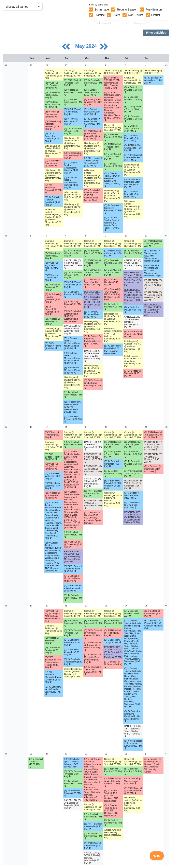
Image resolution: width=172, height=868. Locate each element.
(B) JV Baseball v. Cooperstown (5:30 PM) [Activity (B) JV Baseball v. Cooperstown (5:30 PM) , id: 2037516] (73, 662)
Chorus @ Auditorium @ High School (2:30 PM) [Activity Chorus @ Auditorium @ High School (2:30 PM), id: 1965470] (53, 245)
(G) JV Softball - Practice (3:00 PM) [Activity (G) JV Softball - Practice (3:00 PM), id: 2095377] (133, 454)
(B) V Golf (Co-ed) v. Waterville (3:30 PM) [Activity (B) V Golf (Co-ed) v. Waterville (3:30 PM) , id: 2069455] (73, 285)
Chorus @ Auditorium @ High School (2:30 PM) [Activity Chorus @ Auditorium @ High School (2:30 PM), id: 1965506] (73, 435)
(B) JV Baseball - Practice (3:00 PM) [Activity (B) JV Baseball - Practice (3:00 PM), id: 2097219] (133, 464)
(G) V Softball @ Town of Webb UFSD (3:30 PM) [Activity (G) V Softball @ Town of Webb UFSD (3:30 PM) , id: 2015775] (92, 283)
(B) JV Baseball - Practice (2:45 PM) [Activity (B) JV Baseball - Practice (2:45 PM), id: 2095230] (73, 444)
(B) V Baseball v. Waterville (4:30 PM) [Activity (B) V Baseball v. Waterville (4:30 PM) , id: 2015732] (53, 486)
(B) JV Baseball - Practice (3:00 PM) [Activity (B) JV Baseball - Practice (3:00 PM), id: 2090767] (133, 119)
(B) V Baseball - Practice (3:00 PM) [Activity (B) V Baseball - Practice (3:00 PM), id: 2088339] (73, 92)
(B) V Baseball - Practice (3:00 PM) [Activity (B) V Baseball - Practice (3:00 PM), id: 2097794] (73, 623)
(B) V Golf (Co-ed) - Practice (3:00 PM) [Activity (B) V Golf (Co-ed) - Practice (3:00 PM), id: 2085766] (133, 109)
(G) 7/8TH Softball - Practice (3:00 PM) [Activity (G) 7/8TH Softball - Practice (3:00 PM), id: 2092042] (73, 253)
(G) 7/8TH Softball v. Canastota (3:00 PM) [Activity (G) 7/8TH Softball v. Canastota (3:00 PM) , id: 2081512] (113, 253)
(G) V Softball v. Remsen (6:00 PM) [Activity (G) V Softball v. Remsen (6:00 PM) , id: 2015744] (73, 419)
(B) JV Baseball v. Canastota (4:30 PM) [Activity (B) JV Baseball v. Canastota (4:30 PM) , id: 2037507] (113, 464)
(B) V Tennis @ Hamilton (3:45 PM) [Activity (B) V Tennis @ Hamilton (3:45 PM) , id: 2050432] (111, 282)
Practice (100, 15)
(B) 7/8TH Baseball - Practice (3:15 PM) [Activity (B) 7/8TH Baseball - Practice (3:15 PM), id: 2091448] (73, 275)
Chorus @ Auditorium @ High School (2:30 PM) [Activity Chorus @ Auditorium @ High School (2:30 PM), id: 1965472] (53, 630)
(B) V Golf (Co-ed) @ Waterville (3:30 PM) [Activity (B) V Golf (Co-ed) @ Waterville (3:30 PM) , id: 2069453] (93, 102)
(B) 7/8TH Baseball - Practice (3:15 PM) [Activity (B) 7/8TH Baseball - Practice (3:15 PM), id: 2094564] (133, 473)
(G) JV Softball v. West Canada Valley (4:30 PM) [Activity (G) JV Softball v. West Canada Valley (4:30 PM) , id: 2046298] (92, 122)
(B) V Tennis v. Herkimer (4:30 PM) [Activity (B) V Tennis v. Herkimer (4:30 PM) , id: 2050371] (71, 121)
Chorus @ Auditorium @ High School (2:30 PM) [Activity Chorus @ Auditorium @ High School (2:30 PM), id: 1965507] (73, 613)
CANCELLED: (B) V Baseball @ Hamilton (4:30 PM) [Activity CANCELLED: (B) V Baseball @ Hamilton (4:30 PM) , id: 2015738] (93, 482)
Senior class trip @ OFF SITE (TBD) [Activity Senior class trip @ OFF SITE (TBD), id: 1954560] (133, 72)
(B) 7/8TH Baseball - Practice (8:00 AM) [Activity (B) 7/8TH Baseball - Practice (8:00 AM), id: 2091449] (153, 243)
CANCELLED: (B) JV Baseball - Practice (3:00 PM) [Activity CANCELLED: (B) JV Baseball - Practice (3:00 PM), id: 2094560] (93, 446)
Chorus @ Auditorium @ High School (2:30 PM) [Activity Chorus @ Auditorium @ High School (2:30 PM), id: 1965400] (113, 435)
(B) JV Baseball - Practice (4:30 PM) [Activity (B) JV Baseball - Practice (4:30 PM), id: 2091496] (53, 321)
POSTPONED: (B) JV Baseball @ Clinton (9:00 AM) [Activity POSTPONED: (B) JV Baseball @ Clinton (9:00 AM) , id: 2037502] (153, 284)
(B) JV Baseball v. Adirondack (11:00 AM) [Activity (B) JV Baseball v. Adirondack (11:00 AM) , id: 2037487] (153, 80)
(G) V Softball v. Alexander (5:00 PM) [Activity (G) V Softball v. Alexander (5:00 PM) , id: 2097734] (72, 652)
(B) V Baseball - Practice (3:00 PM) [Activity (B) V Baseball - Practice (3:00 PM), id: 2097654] (93, 623)
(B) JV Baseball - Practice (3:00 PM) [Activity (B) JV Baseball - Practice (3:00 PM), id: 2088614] (93, 83)
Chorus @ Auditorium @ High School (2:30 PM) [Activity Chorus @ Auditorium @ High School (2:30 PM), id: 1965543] (93, 807)
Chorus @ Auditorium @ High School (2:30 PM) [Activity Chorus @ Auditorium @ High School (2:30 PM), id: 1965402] (113, 761)
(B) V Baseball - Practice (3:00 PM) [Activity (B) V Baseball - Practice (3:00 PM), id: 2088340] (53, 256)
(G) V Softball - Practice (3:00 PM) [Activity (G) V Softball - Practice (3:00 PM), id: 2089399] (113, 166)
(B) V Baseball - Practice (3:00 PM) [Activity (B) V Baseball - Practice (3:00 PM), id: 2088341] (113, 137)
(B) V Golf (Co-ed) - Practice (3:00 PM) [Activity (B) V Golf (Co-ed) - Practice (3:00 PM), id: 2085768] (113, 272)
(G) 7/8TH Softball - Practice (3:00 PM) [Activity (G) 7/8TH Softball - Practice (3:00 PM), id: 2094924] (133, 445)
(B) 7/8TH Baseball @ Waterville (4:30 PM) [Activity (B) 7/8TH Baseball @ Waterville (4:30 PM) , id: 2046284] (133, 334)
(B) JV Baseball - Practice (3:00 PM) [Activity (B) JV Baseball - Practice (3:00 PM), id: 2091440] (133, 253)
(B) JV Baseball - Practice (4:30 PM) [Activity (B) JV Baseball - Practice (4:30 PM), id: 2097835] (53, 650)
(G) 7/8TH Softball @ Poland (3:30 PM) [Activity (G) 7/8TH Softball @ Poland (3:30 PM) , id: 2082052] (113, 633)
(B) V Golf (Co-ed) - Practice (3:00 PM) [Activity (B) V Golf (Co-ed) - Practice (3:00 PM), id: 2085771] (113, 454)
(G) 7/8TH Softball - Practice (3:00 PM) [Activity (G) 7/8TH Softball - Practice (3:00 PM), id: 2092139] (93, 263)
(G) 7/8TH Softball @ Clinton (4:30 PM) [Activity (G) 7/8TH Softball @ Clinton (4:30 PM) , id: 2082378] (53, 189)
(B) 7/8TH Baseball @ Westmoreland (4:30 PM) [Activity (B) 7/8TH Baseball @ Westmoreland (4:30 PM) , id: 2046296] (133, 791)
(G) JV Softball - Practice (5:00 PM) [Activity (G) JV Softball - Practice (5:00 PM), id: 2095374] (73, 598)
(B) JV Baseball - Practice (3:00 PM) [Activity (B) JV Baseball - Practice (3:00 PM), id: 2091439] (93, 253)
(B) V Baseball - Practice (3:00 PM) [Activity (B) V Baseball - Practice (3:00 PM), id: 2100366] (133, 771)
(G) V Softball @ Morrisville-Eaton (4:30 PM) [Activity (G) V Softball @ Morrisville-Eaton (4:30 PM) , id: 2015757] (72, 578)
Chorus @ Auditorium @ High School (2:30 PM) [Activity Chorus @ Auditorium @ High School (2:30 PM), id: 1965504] (73, 73)
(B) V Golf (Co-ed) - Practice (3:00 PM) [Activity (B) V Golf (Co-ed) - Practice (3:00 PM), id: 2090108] (93, 272)
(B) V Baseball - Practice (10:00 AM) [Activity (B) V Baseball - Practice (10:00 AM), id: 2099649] (132, 613)
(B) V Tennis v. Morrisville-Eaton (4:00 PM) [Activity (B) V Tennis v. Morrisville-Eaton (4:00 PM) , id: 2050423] (132, 138)
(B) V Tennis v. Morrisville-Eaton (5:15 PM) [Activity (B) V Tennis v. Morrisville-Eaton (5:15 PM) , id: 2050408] (132, 194)
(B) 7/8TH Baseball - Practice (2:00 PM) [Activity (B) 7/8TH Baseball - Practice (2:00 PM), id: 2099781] (73, 774)
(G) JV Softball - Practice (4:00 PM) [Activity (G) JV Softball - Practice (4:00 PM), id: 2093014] (113, 306)
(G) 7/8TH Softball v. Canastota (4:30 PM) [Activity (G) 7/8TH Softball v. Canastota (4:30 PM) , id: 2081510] (133, 148)
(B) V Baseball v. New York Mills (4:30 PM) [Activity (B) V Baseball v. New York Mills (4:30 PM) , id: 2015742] (132, 505)
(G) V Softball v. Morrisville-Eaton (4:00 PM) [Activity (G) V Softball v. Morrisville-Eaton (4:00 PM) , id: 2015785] (92, 112)
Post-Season (154, 10)
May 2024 (87, 46)
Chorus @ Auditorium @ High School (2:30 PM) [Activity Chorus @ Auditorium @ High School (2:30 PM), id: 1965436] (133, 435)
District (156, 15)
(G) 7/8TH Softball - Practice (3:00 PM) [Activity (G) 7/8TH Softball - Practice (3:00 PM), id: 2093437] (53, 457)
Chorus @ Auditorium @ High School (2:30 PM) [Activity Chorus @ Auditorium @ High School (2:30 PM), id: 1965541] (93, 435)
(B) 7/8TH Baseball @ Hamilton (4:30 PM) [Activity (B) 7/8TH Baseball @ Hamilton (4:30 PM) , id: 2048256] (52, 311)
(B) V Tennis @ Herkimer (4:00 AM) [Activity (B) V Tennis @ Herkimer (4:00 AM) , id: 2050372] (52, 435)
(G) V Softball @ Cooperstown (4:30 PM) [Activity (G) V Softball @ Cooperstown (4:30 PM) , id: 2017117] (53, 163)
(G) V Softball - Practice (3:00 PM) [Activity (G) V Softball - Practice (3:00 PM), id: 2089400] (133, 90)
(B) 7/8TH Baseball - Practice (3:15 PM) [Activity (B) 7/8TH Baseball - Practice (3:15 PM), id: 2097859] (73, 633)
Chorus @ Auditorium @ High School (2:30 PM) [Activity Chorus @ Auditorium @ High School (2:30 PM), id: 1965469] (53, 74)
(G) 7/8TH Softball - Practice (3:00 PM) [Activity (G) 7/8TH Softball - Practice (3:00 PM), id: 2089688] (113, 147)
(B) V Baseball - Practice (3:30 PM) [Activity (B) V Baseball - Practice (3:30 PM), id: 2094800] (73, 534)
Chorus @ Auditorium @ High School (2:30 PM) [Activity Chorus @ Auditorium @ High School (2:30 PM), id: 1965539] (93, 73)
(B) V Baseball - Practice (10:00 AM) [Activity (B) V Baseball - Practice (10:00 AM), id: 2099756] (36, 763)
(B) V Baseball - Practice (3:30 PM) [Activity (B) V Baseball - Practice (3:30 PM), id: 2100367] (93, 816)
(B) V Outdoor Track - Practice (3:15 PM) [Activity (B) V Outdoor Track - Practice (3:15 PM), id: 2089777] (92, 92)
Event (117, 15)
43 (6, 65)
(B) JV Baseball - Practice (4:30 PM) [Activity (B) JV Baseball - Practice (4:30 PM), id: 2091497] (53, 287)
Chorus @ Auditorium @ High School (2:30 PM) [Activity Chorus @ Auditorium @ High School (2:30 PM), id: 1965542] (93, 613)
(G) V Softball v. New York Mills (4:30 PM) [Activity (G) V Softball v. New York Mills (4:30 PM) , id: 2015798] (132, 495)
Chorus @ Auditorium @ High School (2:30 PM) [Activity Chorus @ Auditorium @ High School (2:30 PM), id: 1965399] (113, 243)
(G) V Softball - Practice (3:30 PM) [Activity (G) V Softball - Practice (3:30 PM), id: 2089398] (73, 102)
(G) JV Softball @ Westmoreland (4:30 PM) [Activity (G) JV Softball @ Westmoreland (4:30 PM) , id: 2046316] (133, 781)
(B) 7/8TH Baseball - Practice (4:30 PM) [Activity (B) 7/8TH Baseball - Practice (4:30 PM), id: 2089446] (73, 131)
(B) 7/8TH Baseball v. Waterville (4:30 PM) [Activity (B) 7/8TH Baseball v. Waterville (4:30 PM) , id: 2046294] (93, 826)
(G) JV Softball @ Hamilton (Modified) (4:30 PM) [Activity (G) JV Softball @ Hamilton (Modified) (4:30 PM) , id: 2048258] (53, 298)
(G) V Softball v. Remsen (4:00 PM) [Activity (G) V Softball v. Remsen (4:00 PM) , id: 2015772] (73, 294)
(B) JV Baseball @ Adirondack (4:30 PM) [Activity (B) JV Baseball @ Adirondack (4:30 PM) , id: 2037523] (52, 495)
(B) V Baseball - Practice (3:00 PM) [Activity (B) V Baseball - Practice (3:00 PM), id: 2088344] (113, 263)
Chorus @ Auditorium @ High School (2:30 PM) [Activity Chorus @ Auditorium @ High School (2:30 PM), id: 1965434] (133, 80)
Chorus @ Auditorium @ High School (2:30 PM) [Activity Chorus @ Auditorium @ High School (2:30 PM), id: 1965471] (53, 446)
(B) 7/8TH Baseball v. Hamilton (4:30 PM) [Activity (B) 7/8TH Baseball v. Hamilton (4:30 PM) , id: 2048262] (52, 137)
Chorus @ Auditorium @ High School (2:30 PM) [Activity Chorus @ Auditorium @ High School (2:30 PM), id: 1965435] (133, 243)
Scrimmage (102, 10)
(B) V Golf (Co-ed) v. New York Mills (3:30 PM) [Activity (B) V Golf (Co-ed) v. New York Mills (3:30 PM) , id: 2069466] (52, 266)
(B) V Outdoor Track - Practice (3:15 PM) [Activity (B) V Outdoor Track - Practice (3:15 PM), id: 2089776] (52, 104)
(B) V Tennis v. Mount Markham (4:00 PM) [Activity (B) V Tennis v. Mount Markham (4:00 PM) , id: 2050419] (92, 314)
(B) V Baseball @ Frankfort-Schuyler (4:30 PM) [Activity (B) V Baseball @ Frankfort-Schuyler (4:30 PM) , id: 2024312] (53, 125)
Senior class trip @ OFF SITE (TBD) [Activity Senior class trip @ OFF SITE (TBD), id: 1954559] (113, 72)
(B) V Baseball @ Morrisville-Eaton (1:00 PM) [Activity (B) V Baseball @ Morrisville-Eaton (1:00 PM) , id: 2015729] (153, 469)
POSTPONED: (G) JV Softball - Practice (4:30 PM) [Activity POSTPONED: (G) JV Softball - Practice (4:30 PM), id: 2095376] (93, 504)
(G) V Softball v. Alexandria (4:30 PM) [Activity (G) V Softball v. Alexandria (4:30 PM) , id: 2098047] (72, 642)
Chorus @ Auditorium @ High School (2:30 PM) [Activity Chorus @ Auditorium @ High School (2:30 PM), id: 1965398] (113, 128)
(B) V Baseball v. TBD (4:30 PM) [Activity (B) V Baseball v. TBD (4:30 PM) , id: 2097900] (113, 641)
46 (6, 606)
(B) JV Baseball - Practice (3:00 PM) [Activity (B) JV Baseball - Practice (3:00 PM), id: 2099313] (113, 623)
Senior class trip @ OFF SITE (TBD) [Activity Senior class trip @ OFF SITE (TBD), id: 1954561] (153, 72)
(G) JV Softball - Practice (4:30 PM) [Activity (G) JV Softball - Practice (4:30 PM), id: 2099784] (113, 822)
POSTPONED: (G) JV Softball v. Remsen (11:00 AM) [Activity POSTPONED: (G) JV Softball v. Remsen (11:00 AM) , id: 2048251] (153, 458)
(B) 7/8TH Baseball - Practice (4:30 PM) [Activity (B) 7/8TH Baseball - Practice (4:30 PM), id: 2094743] (93, 493)
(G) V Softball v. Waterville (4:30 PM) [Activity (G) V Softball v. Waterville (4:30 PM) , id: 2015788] (52, 476)
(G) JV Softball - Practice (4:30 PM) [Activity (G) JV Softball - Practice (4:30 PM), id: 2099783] (93, 836)
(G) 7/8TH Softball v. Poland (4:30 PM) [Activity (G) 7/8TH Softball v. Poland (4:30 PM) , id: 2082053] (53, 346)
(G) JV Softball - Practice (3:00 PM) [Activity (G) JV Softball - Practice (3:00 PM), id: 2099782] (73, 783)
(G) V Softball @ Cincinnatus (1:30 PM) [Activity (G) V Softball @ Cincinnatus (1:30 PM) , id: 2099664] (153, 613)
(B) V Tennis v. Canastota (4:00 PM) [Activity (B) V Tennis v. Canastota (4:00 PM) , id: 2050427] (53, 278)
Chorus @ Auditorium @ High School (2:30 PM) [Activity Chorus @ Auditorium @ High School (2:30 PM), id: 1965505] (73, 243)
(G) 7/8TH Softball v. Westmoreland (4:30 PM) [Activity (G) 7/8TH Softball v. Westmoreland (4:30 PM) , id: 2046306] (73, 588)
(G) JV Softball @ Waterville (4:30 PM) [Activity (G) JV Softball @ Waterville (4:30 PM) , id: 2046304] (133, 373)
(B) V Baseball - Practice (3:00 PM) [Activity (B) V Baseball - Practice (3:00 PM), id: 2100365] (113, 771)
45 (6, 427)
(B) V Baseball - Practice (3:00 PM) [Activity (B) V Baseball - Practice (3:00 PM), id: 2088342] (133, 99)
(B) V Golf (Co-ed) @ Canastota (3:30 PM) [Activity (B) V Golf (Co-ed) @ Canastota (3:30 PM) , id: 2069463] (73, 544)
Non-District (136, 15)
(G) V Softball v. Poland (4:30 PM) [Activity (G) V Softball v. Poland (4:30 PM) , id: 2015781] (133, 309)
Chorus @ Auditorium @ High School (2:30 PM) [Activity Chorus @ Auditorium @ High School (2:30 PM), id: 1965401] (113, 613)
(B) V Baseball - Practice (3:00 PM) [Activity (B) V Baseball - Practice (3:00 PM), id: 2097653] (53, 640)
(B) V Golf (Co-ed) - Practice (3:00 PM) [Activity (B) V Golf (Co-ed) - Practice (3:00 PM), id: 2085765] (113, 156)
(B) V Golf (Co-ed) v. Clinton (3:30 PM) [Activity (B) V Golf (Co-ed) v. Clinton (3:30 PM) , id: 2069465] (73, 112)
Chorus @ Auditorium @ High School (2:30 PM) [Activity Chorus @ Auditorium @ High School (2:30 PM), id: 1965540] (93, 243)
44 (6, 236)
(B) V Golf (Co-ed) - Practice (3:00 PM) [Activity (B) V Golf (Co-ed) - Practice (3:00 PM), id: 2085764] (52, 85)
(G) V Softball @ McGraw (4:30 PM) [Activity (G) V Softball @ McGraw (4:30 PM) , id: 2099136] (113, 664)
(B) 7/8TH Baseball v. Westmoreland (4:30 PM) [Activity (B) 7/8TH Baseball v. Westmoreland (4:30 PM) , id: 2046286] (73, 569)
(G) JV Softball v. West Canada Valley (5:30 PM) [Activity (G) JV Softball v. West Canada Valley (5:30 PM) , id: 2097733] (53, 690)
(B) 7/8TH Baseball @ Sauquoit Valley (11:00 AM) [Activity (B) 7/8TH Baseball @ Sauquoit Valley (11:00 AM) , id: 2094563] (153, 435)
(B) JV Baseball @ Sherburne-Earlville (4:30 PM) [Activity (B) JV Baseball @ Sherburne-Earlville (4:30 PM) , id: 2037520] (93, 671)
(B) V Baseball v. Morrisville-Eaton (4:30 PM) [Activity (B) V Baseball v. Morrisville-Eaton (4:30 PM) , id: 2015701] (72, 370)
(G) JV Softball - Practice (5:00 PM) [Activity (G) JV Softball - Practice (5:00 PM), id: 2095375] (113, 473)
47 (6, 754)
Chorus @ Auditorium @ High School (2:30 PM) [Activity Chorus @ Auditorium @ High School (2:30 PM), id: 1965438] (133, 761)
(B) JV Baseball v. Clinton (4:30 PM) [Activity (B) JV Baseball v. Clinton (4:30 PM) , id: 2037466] (73, 793)
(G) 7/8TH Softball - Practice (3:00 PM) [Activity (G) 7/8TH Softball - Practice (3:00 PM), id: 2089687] (73, 83)
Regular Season (127, 10)
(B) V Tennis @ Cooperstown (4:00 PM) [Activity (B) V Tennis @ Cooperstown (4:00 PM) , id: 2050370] (52, 114)
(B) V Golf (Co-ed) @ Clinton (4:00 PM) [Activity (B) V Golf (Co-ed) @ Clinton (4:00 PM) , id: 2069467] (52, 466)
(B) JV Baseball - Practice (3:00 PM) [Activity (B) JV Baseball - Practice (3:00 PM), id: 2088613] (53, 95)
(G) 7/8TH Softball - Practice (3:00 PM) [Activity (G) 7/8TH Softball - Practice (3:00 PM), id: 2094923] (113, 445)
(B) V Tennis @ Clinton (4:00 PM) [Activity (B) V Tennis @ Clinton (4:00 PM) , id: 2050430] (72, 304)
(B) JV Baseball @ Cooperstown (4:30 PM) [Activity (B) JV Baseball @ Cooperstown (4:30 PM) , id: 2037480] (73, 155)
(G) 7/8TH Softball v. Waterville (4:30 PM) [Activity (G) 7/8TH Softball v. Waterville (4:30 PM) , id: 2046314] (93, 846)
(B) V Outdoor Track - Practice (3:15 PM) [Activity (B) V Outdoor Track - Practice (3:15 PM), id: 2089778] (132, 128)
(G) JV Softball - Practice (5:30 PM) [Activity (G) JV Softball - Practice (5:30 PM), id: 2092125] (73, 394)
